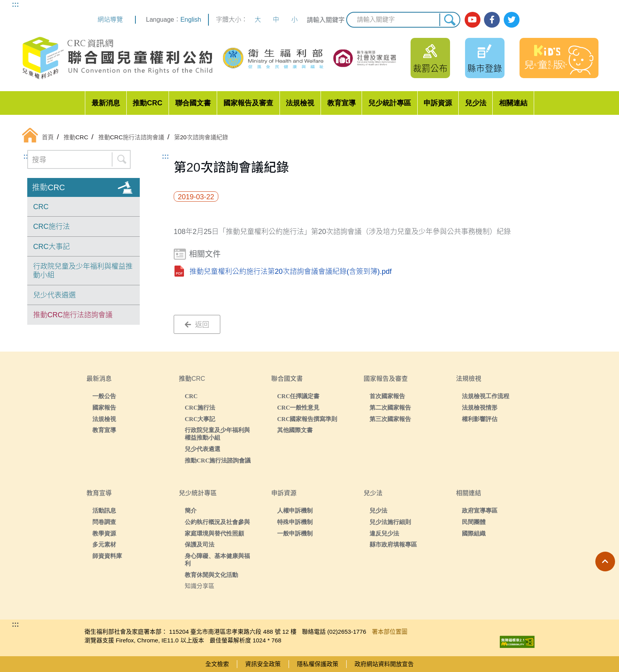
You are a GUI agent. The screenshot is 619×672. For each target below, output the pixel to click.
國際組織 (474, 533)
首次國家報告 (387, 396)
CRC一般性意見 (298, 407)
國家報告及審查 (248, 103)
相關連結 (513, 103)
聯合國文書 (193, 103)
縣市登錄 (485, 68)
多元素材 (104, 544)
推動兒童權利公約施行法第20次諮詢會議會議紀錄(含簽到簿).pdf (291, 271)
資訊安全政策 (263, 664)
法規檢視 (300, 103)
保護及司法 (200, 544)
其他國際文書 (295, 430)
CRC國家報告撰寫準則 (307, 419)
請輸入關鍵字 (326, 20)
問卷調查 (104, 522)
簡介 (191, 510)
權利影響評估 (480, 419)
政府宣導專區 (480, 510)
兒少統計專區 (390, 103)
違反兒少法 (384, 533)
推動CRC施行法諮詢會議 (73, 315)
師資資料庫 (107, 556)
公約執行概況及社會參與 (217, 522)
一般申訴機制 (295, 533)
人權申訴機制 (295, 510)
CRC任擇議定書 (298, 396)
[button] (605, 562)
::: (15, 4)
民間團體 (474, 522)
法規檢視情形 (480, 407)
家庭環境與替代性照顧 (214, 533)
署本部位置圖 (390, 632)
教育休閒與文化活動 (211, 575)
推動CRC (147, 103)
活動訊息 (104, 510)
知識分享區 (200, 586)
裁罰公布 (430, 68)
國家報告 (104, 407)
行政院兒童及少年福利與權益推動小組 (83, 271)
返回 (197, 325)
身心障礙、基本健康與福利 (217, 560)
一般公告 (104, 396)
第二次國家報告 (390, 407)
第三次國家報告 (390, 419)
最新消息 (106, 103)
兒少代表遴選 (54, 295)
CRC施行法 (52, 226)
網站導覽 (110, 20)
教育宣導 (341, 103)
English (191, 20)
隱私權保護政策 (318, 664)
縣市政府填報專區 (393, 544)
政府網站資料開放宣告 (384, 664)
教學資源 (104, 533)
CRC (41, 207)
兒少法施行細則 (390, 522)
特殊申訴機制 (295, 522)
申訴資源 (438, 103)
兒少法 (476, 103)
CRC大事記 (52, 247)
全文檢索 (217, 664)
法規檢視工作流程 (486, 396)
